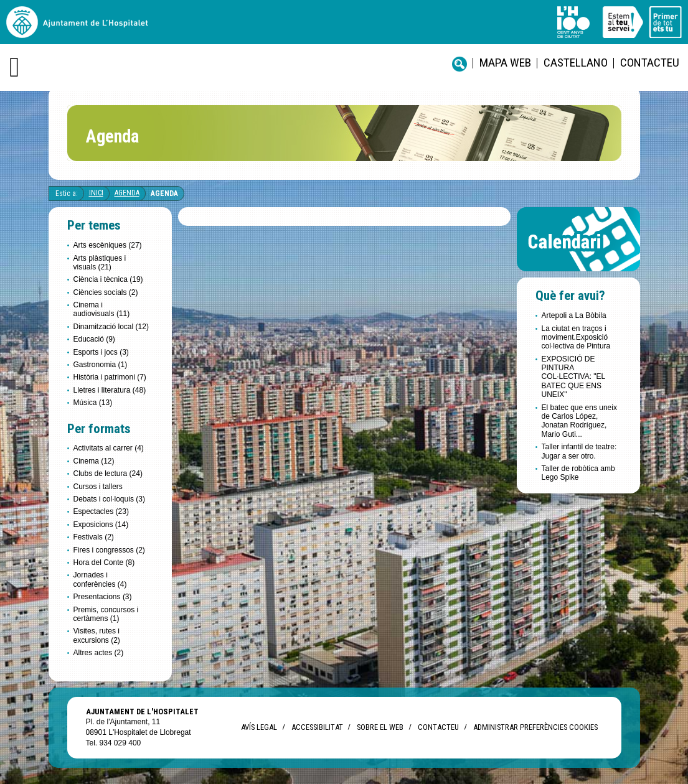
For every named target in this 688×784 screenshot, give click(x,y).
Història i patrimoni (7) (110, 377)
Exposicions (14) (101, 525)
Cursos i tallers (98, 487)
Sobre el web (380, 727)
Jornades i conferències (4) (100, 579)
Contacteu (650, 63)
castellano (576, 63)
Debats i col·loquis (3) (109, 499)
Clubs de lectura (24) (108, 474)
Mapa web (505, 63)
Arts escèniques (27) (108, 245)
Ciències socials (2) (106, 292)
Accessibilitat (317, 727)
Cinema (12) (94, 461)
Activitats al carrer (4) (109, 448)
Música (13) (93, 403)
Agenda (127, 193)
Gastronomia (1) (101, 365)
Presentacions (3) (103, 597)
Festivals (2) (94, 537)
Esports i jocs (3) (101, 352)
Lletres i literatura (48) (110, 390)
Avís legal (259, 727)
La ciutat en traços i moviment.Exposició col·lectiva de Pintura (576, 338)
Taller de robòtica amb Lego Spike (578, 473)
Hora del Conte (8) (104, 562)
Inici (96, 193)
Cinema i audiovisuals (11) (102, 309)
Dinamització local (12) (111, 327)
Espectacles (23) (101, 511)
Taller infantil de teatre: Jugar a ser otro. (579, 451)
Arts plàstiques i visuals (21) (100, 263)
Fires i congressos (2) (109, 550)
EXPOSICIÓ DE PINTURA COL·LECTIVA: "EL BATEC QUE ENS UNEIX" (573, 377)
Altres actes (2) (99, 653)
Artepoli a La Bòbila (574, 315)
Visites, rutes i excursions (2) (97, 635)
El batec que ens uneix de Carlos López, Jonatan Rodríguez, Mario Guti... (579, 421)
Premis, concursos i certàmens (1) (106, 614)
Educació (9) (94, 339)
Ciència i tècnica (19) (108, 279)
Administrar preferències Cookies (535, 727)
